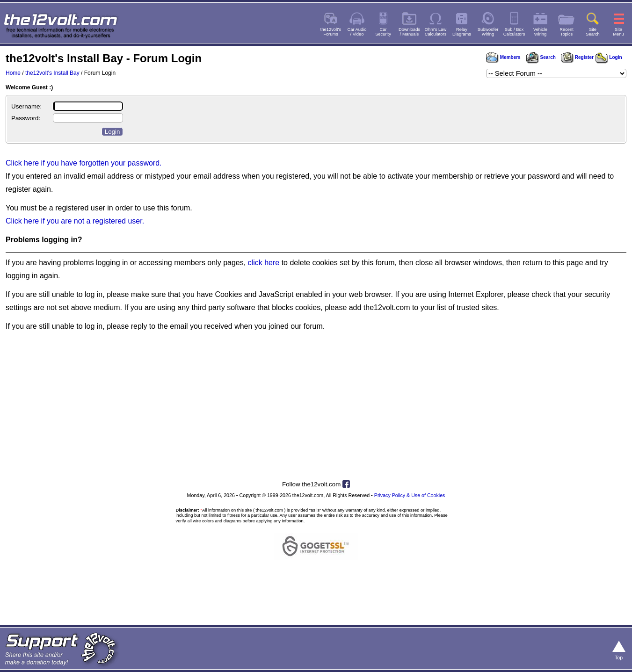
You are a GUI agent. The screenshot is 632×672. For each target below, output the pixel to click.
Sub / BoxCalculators (514, 32)
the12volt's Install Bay (52, 73)
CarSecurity (383, 32)
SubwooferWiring (488, 32)
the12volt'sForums (331, 32)
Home (13, 73)
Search (541, 57)
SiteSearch (593, 32)
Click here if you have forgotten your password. (84, 163)
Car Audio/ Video (357, 32)
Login (609, 57)
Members (503, 57)
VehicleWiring (540, 32)
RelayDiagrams (462, 32)
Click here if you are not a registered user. (75, 221)
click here (264, 263)
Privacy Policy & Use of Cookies (410, 495)
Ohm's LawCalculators (436, 32)
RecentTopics (567, 32)
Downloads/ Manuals (409, 32)
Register (577, 57)
